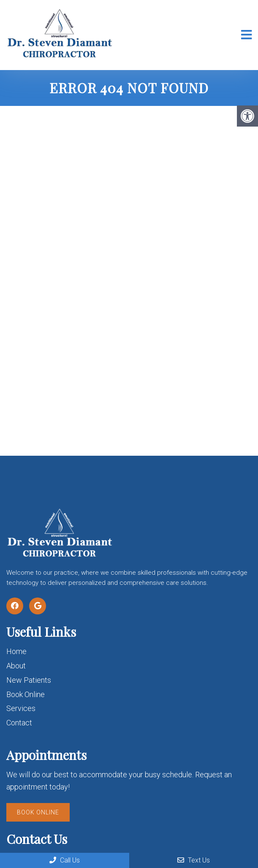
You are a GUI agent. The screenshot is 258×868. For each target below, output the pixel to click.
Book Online (26, 694)
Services (21, 708)
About (16, 666)
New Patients (29, 680)
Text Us (194, 860)
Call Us (65, 860)
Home (16, 651)
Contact (19, 723)
